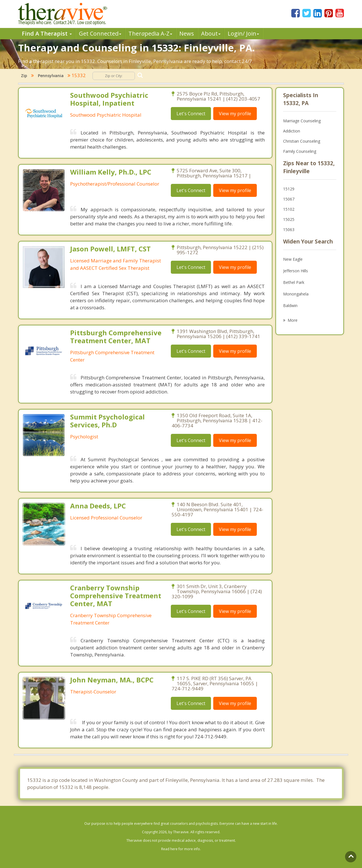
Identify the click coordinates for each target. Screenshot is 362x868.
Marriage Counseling (302, 121)
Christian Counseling (302, 141)
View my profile (235, 114)
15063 (289, 229)
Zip (24, 76)
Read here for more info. (181, 849)
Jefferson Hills (296, 271)
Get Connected (100, 33)
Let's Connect (191, 114)
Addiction (292, 131)
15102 (289, 209)
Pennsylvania (51, 76)
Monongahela (296, 294)
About (211, 33)
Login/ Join (243, 33)
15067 (289, 199)
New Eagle (293, 259)
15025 (289, 219)
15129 (289, 189)
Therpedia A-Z (150, 33)
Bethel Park (294, 282)
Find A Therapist (47, 33)
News (187, 33)
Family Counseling (300, 151)
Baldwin (290, 305)
